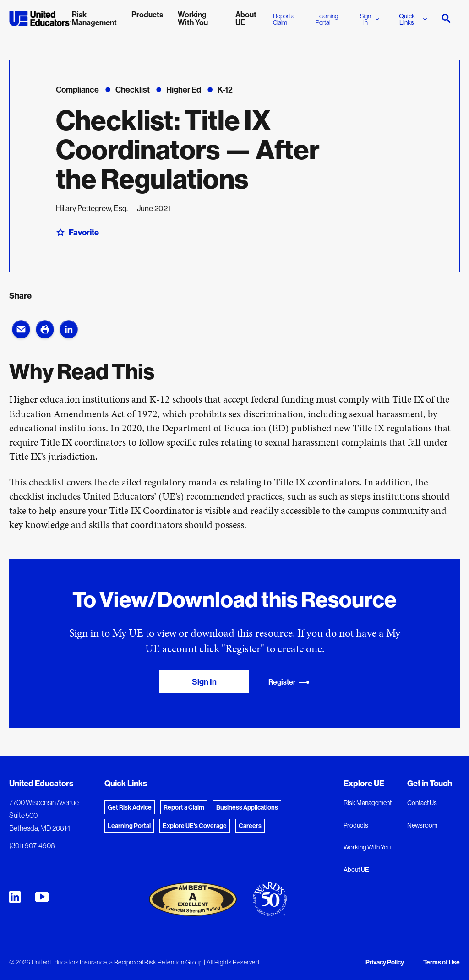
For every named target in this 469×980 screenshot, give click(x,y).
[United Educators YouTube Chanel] (42, 897)
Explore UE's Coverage (195, 826)
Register (289, 682)
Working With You (367, 847)
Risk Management (368, 803)
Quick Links (413, 19)
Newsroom (422, 825)
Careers (250, 826)
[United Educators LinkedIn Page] (15, 897)
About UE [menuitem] (246, 18)
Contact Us (422, 803)
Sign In (370, 19)
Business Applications (247, 807)
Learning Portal (327, 19)
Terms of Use (442, 962)
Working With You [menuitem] (193, 18)
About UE (356, 870)
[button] (21, 329)
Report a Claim (284, 19)
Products (356, 825)
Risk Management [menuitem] (94, 18)
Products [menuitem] (147, 14)
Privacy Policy (385, 962)
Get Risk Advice (130, 807)
